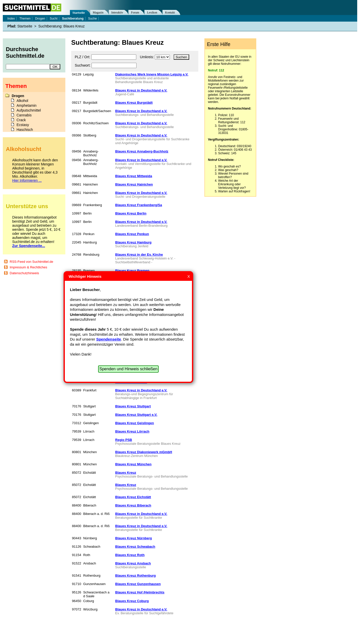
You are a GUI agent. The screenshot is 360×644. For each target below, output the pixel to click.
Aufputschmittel (29, 110)
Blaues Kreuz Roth (130, 555)
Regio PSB (124, 440)
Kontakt (170, 12)
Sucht (54, 19)
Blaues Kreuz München (133, 464)
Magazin (98, 12)
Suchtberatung (73, 19)
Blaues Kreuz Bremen (132, 271)
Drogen (40, 19)
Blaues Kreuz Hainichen (134, 184)
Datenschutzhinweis (24, 273)
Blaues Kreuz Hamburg (133, 242)
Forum (135, 12)
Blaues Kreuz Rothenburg (136, 576)
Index (11, 19)
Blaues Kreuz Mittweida (134, 176)
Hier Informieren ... (27, 180)
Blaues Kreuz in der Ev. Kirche (139, 255)
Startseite (79, 13)
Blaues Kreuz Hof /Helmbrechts (140, 592)
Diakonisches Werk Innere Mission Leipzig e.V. (152, 74)
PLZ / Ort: (82, 57)
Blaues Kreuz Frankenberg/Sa (139, 205)
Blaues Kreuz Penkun (132, 234)
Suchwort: (83, 65)
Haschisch (25, 130)
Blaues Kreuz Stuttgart (133, 406)
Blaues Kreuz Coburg (132, 601)
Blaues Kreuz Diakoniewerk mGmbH (144, 452)
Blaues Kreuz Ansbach (133, 563)
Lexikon (152, 12)
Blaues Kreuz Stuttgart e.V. (136, 415)
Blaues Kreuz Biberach (133, 505)
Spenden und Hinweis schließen (129, 369)
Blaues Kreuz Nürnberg (133, 538)
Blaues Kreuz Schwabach (135, 547)
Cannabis (24, 115)
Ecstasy (23, 125)
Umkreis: (147, 57)
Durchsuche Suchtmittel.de (25, 52)
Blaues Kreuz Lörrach (132, 431)
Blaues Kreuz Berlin (131, 213)
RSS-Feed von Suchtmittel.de (31, 262)
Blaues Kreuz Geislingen (134, 423)
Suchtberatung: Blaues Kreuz (62, 26)
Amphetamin (27, 105)
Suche (93, 19)
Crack (21, 120)
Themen (25, 19)
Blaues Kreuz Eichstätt (133, 497)
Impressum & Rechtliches (28, 267)
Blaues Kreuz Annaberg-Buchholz (142, 151)
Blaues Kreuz (126, 473)
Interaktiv (117, 12)
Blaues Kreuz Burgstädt (134, 103)
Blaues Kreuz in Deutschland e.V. (141, 90)
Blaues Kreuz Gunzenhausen (138, 584)
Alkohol (22, 101)
